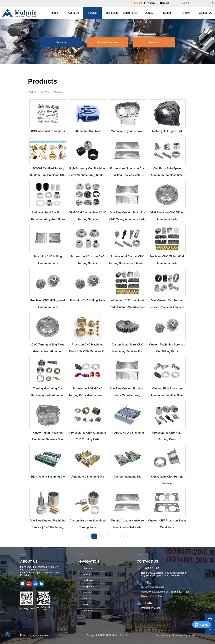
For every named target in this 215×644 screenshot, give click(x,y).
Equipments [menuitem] (130, 13)
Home (32, 92)
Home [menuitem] (54, 13)
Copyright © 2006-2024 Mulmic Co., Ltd (107, 636)
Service (45, 92)
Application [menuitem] (111, 13)
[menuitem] (73, 13)
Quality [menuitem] (149, 13)
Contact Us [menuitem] (206, 13)
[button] (73, 13)
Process (58, 92)
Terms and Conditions (183, 636)
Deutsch (165, 3)
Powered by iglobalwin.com (34, 636)
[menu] (130, 13)
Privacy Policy (163, 636)
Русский (151, 3)
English (138, 3)
